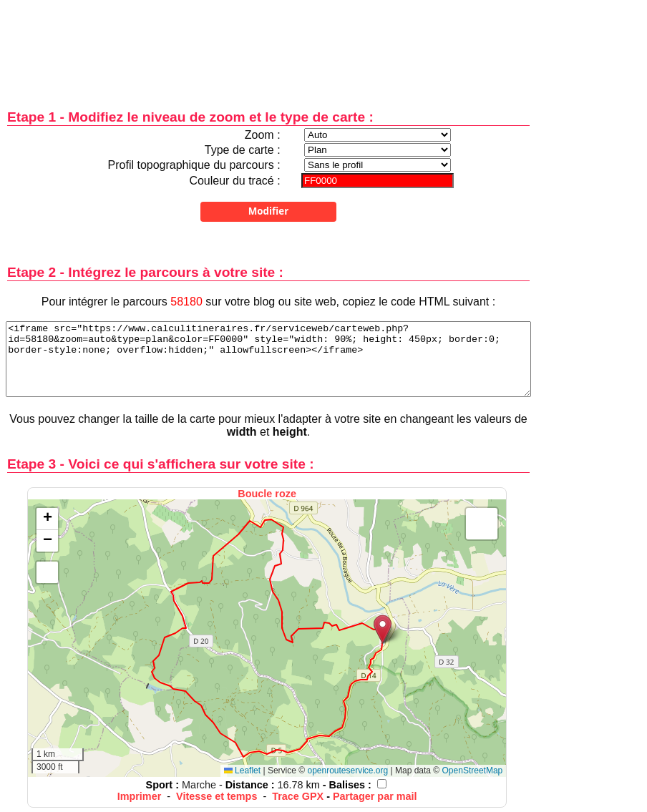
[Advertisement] (268, 45)
